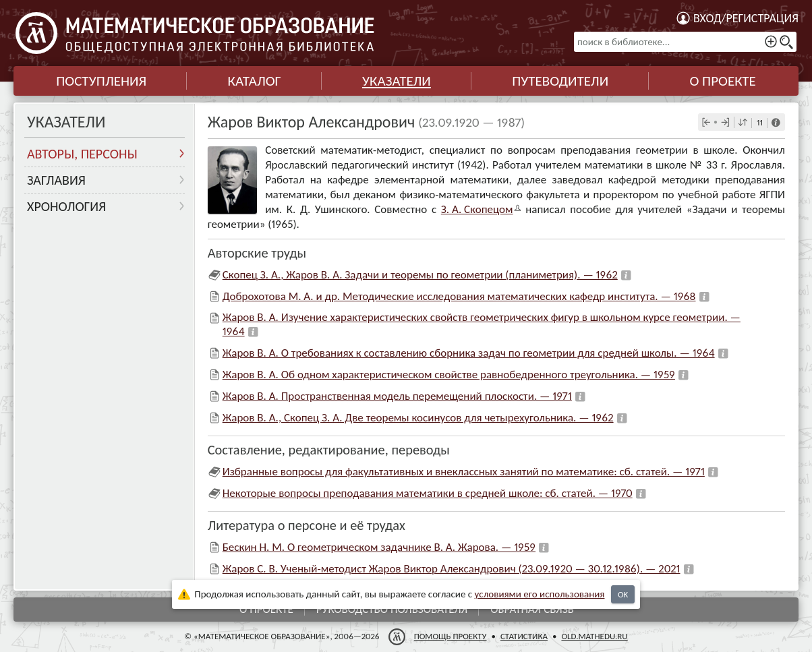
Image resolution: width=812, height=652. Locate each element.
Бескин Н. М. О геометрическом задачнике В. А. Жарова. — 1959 (379, 547)
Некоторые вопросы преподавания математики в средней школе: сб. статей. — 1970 (428, 493)
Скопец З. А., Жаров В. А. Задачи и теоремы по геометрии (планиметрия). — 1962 (420, 275)
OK (623, 594)
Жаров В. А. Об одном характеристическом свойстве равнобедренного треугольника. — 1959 (449, 375)
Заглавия (56, 180)
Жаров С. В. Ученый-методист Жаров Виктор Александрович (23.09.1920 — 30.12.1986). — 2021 (452, 569)
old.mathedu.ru (594, 636)
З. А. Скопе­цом (477, 209)
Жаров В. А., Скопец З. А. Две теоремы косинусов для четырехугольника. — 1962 (418, 418)
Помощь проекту (451, 636)
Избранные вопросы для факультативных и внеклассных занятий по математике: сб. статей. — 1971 (464, 472)
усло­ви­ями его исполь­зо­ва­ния (540, 594)
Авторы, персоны (82, 154)
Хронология (66, 206)
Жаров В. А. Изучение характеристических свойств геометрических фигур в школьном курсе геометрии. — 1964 (482, 324)
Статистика (524, 636)
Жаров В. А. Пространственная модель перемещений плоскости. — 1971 (397, 396)
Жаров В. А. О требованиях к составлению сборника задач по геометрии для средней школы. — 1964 (469, 353)
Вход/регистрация (746, 18)
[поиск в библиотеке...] (685, 42)
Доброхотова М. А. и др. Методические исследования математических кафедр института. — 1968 (459, 296)
